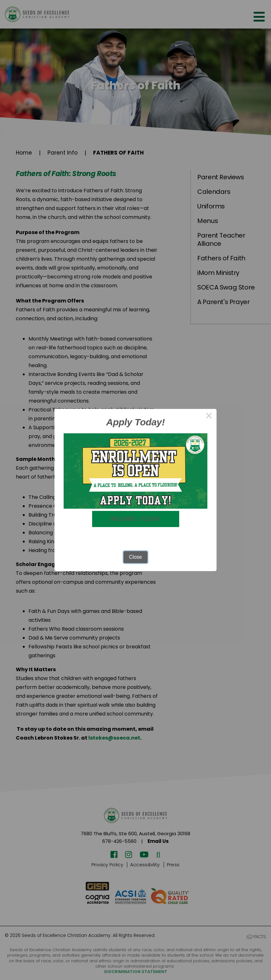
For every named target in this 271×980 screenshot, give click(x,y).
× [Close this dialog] (209, 416)
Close (136, 557)
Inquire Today (136, 519)
